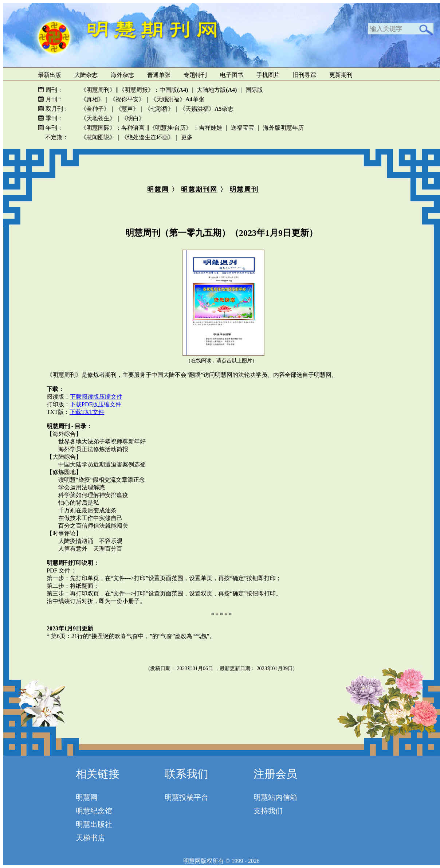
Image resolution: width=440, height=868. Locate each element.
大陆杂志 (86, 75)
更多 (187, 137)
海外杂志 (122, 75)
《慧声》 (127, 109)
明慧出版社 (94, 824)
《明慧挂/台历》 (170, 128)
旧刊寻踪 (305, 75)
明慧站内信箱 (275, 797)
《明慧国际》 (98, 128)
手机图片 (268, 75)
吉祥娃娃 (211, 128)
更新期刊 (341, 75)
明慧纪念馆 (94, 811)
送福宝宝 (243, 128)
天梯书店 (90, 838)
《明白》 (133, 118)
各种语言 (133, 128)
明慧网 (158, 189)
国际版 (254, 90)
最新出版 (50, 75)
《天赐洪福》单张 (177, 99)
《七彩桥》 (159, 109)
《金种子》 (95, 109)
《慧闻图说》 (98, 137)
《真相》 (92, 99)
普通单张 (159, 75)
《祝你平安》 (127, 99)
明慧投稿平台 (186, 797)
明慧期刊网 (199, 189)
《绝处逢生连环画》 (148, 137)
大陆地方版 (216, 90)
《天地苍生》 (98, 118)
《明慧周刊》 (98, 90)
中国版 (174, 90)
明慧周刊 (244, 189)
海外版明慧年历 (283, 128)
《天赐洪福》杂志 (207, 109)
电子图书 (232, 75)
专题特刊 (195, 75)
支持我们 (268, 811)
